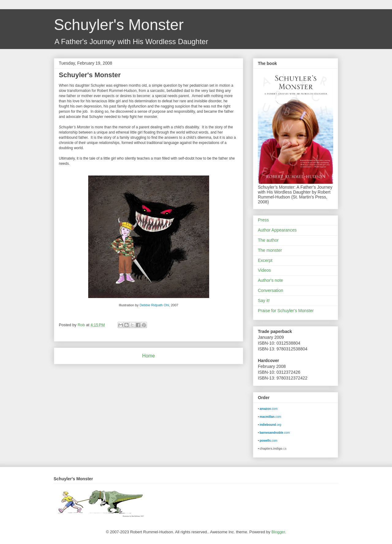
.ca (273, 449)
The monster (270, 250)
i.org (271, 425)
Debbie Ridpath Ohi (154, 305)
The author (268, 240)
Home (149, 356)
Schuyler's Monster (119, 25)
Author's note (270, 280)
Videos (264, 270)
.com (269, 409)
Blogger (278, 532)
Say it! (264, 300)
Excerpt (265, 260)
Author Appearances (277, 230)
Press (263, 220)
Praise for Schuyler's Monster (286, 311)
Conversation (271, 290)
